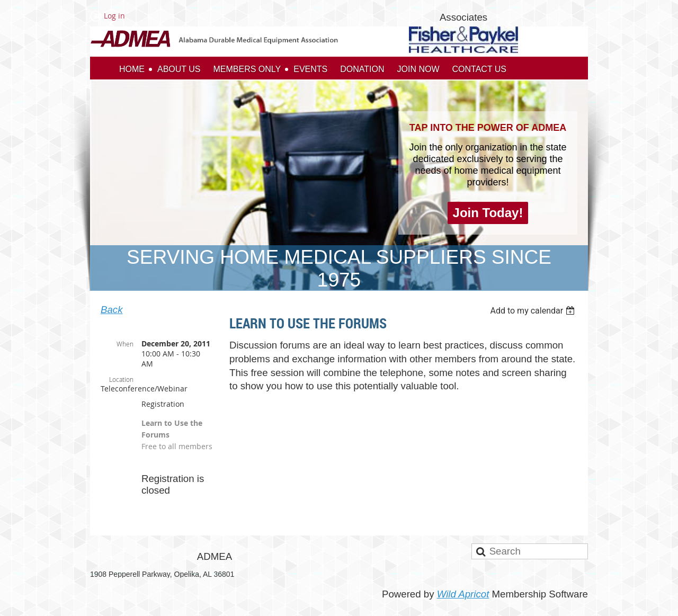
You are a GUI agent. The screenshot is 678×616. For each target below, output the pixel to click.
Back (111, 310)
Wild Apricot (463, 594)
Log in (114, 16)
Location (121, 379)
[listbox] (534, 311)
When (125, 344)
